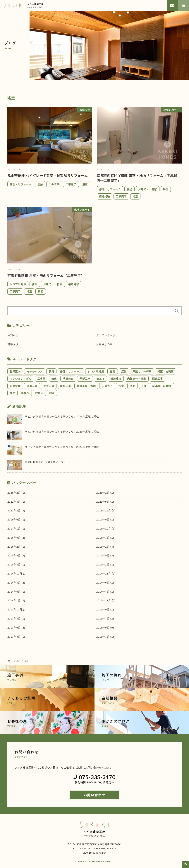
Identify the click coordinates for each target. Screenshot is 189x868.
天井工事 (54, 184)
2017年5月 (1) (105, 520)
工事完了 (71, 184)
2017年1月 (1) (16, 529)
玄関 (144, 386)
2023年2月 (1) (105, 493)
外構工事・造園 (86, 386)
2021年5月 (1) (105, 502)
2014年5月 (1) (16, 592)
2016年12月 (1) (106, 529)
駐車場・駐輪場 (162, 386)
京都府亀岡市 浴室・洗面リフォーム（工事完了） (46, 276)
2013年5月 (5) (105, 628)
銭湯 (52, 393)
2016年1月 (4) (105, 547)
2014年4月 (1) (105, 592)
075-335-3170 (94, 777)
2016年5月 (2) (16, 538)
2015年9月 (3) (16, 555)
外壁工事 (32, 386)
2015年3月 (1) (16, 565)
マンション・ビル (21, 379)
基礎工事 (85, 379)
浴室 (85, 184)
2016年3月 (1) (105, 538)
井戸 (12, 393)
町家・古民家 (166, 371)
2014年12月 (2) (17, 574)
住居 (129, 189)
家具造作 (15, 386)
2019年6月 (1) (16, 520)
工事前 (42, 379)
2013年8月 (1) (16, 619)
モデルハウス (35, 371)
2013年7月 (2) (105, 619)
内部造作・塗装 (137, 379)
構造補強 (105, 197)
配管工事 (158, 379)
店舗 (40, 184)
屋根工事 (65, 386)
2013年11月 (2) (106, 600)
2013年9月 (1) (105, 610)
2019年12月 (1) (106, 511)
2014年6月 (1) (105, 583)
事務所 (25, 393)
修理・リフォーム (21, 184)
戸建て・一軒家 (148, 189)
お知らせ (13, 335)
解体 (166, 189)
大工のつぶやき (106, 335)
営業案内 (15, 371)
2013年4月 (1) (16, 637)
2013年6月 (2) (16, 628)
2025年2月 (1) (16, 493)
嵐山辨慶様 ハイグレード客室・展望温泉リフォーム (48, 176)
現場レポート (16, 344)
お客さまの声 (104, 344)
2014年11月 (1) (106, 574)
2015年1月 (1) (105, 565)
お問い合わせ (95, 795)
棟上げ (100, 379)
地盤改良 (68, 379)
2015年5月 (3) (105, 555)
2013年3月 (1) (105, 637)
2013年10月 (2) (17, 610)
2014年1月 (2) (16, 600)
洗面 (41, 291)
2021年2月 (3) (16, 511)
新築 (51, 371)
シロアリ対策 (18, 284)
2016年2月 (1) (16, 547)
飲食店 (39, 393)
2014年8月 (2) (16, 583)
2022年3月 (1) (16, 502)
